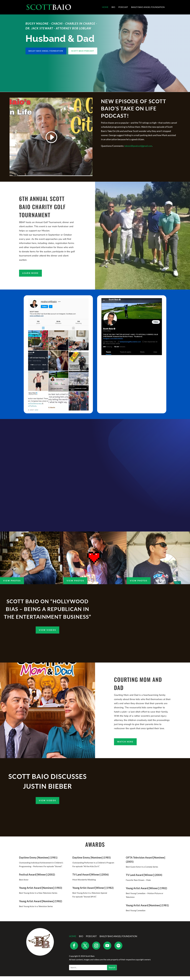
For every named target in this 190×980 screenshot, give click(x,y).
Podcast (123, 7)
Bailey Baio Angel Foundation (148, 7)
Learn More (30, 274)
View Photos (12, 584)
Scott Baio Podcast (86, 51)
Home (105, 7)
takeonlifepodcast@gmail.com (138, 146)
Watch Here (125, 745)
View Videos (47, 634)
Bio (113, 7)
